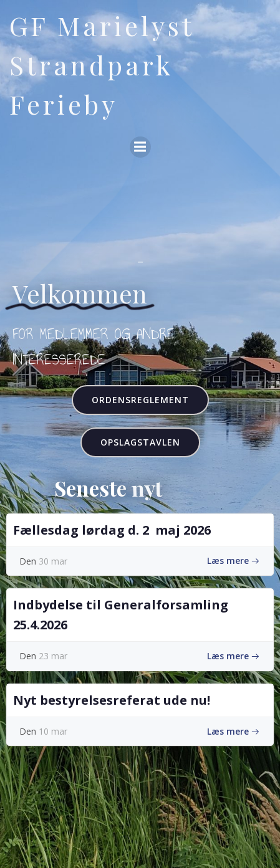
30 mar (53, 561)
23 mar (53, 656)
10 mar (53, 731)
